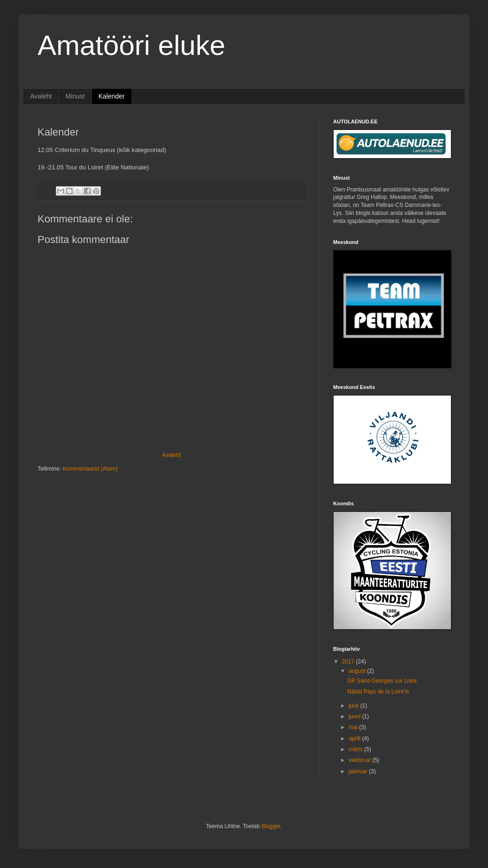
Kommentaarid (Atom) (90, 469)
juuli (355, 706)
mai (354, 727)
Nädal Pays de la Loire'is (378, 692)
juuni (355, 716)
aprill (355, 739)
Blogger (271, 826)
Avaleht (41, 96)
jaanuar (359, 771)
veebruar (361, 760)
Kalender (112, 96)
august (358, 671)
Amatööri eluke (131, 45)
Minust (75, 96)
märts (356, 749)
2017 (349, 662)
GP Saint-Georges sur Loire (382, 681)
